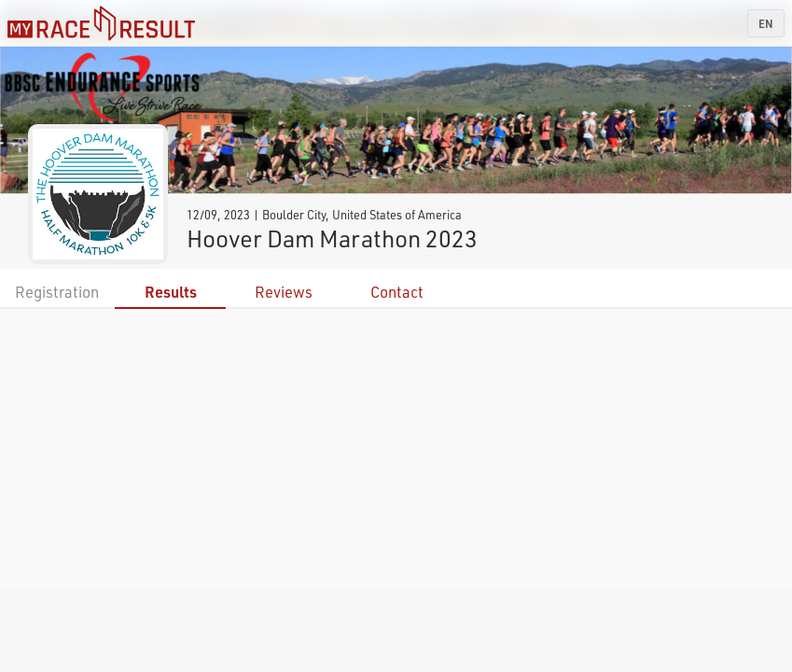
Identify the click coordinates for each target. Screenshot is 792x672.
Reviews (284, 292)
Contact (397, 292)
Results (171, 292)
